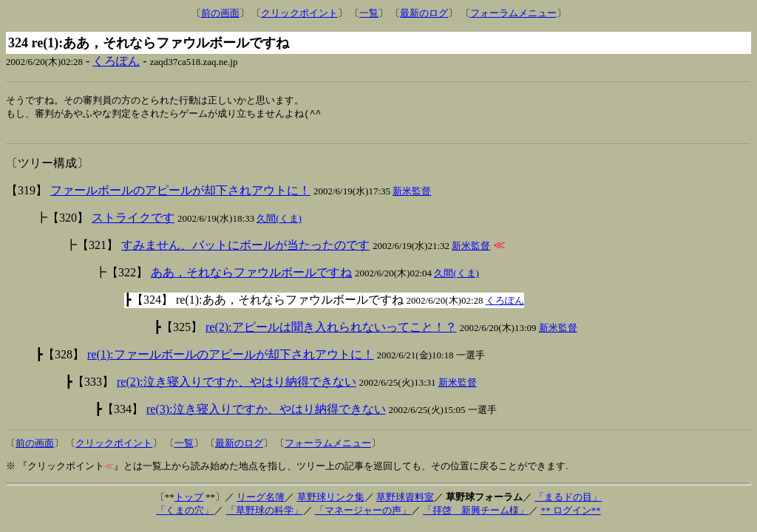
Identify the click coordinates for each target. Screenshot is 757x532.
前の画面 (220, 13)
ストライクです (133, 221)
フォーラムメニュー (513, 13)
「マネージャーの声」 (363, 514)
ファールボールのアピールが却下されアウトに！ (180, 194)
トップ (189, 501)
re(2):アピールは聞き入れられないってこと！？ (331, 331)
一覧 (369, 13)
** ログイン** (570, 514)
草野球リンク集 (331, 501)
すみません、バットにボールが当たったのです (245, 249)
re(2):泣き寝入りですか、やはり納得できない (237, 385)
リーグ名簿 (261, 501)
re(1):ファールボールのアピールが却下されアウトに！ (231, 358)
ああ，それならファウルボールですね (251, 276)
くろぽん (116, 61)
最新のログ (424, 13)
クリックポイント (299, 13)
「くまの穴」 (185, 514)
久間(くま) (279, 222)
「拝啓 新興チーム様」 (476, 514)
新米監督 (412, 195)
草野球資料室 (405, 501)
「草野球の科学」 (265, 514)
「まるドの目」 (568, 501)
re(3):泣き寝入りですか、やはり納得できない (266, 413)
